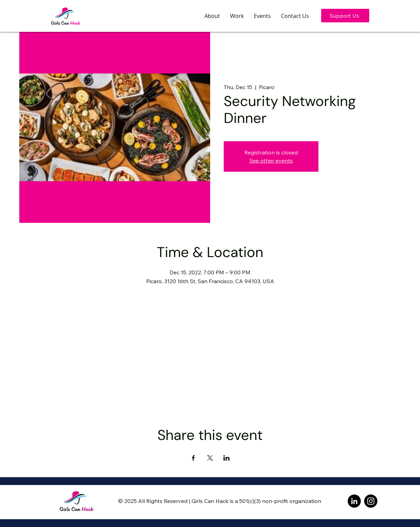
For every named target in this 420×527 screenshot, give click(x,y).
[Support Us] (345, 16)
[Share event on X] (210, 458)
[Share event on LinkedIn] (227, 458)
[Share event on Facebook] (193, 458)
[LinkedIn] (354, 501)
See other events (271, 161)
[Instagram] (371, 501)
